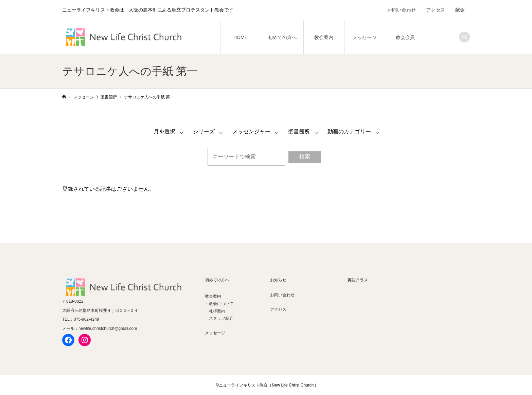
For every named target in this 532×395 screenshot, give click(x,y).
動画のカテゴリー (349, 131)
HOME (241, 37)
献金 (460, 10)
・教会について (219, 304)
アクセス (436, 10)
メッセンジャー (251, 131)
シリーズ (204, 131)
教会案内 (324, 37)
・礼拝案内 (215, 311)
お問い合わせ (402, 10)
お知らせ (278, 280)
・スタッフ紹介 (219, 318)
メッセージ (365, 37)
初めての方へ (282, 37)
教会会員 (405, 37)
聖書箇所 (299, 131)
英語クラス (358, 280)
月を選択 (164, 131)
